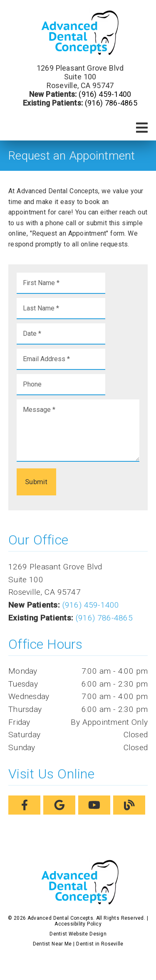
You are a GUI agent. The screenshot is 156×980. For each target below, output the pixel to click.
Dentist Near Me (52, 944)
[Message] (78, 431)
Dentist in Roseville (100, 944)
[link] (78, 33)
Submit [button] (36, 482)
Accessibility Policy (78, 924)
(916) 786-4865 (111, 103)
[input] (61, 283)
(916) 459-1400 (105, 94)
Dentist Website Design (78, 934)
